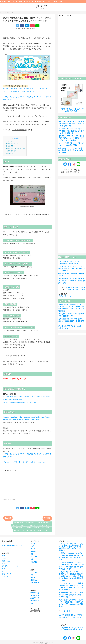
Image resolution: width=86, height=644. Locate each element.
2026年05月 (35, 601)
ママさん (34, 544)
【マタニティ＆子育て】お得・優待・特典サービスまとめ (24, 462)
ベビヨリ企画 (18, 2)
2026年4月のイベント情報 (76, 290)
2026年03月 (35, 596)
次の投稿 (8, 518)
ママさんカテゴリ (19, 530)
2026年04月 (35, 598)
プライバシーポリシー (54, 2)
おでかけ (5, 571)
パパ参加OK (35, 583)
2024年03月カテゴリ (44, 523)
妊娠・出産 (6, 561)
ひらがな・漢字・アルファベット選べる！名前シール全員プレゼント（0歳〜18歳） (72, 281)
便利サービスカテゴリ (44, 530)
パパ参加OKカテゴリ (33, 528)
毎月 (32, 559)
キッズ (33, 549)
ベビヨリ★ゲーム (65, 296)
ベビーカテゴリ (46, 528)
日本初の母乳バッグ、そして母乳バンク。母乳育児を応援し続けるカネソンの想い (71, 595)
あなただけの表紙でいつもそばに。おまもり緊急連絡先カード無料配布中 (71, 321)
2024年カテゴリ (31, 523)
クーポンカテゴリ (18, 528)
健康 (3, 569)
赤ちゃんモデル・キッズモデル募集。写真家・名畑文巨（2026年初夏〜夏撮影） (71, 150)
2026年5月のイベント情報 (76, 288)
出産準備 (34, 562)
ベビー (33, 546)
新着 (3, 556)
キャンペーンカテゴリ (44, 525)
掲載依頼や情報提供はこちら (12, 546)
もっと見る (68, 611)
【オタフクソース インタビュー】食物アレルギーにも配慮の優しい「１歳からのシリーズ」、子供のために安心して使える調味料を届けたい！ (71, 576)
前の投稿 (47, 518)
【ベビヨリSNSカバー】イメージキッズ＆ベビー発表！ (72, 110)
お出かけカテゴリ (18, 525)
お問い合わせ (40, 2)
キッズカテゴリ (30, 525)
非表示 (16, 138)
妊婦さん (34, 551)
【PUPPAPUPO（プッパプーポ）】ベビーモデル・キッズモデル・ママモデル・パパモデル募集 (71, 138)
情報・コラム (7, 574)
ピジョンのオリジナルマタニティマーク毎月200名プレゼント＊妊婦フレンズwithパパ (72, 269)
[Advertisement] (28, 484)
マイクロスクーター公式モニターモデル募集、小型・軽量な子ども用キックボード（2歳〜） (71, 131)
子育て (4, 563)
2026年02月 (35, 593)
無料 (32, 554)
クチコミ (5, 576)
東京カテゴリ (31, 530)
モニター (34, 557)
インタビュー (29, 2)
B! (27, 26)
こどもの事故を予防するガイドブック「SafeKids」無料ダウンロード (71, 629)
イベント (5, 558)
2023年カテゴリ (19, 523)
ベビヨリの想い (6, 2)
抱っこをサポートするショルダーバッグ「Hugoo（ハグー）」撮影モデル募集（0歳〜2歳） (71, 124)
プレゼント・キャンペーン (11, 566)
